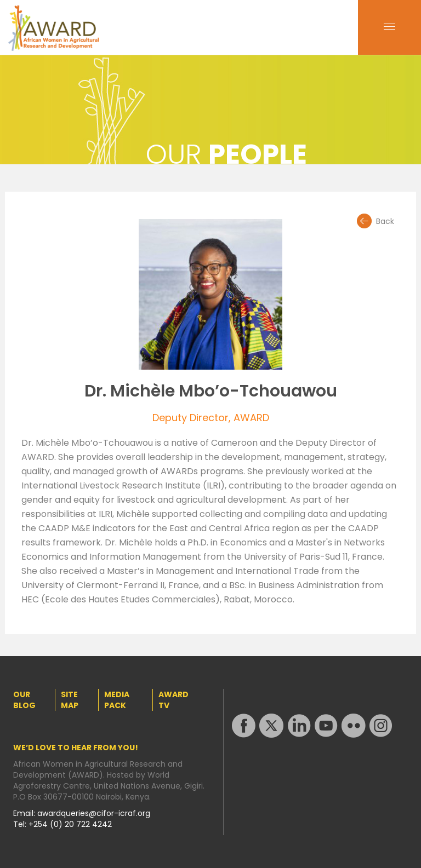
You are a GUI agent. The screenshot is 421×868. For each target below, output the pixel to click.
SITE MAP (70, 700)
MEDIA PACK (117, 700)
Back (385, 221)
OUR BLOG (24, 700)
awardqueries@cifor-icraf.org (94, 813)
